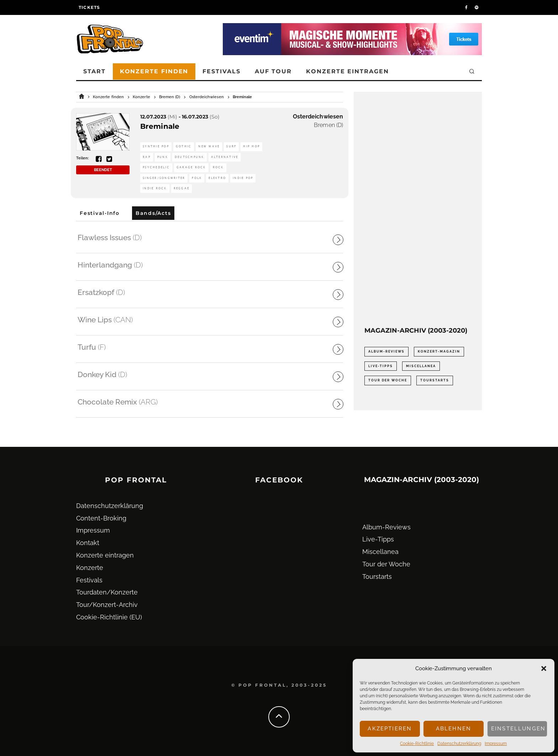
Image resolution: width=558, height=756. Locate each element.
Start (94, 71)
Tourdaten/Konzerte (107, 592)
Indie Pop (243, 178)
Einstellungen (518, 729)
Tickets (89, 7)
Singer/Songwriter (164, 178)
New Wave (209, 146)
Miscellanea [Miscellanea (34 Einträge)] (421, 366)
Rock (218, 167)
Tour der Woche (386, 564)
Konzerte (90, 568)
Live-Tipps (378, 539)
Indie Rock (155, 188)
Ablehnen (454, 729)
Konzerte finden (154, 71)
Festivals (221, 71)
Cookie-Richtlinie (417, 744)
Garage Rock (191, 167)
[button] (544, 668)
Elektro (217, 178)
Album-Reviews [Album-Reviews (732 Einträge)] (386, 351)
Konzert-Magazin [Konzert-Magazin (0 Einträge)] (439, 351)
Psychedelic (156, 167)
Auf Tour (273, 71)
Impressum (496, 744)
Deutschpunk (189, 157)
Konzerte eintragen (348, 71)
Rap (147, 157)
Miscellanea (380, 552)
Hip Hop (251, 146)
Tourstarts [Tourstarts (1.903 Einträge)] (435, 380)
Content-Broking (101, 518)
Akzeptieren (390, 729)
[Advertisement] (418, 209)
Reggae (182, 188)
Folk (197, 178)
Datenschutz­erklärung (459, 744)
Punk (163, 157)
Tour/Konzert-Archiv (107, 605)
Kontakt (88, 543)
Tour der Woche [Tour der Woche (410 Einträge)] (388, 380)
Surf (231, 146)
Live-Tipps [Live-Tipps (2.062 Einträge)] (381, 366)
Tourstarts (377, 577)
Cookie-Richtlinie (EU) (109, 617)
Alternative (225, 157)
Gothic (184, 146)
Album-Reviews (386, 527)
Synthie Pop (156, 146)
